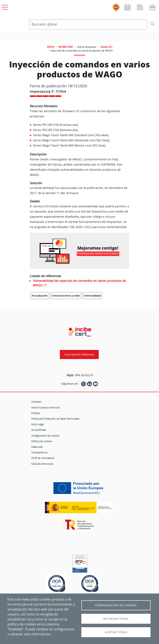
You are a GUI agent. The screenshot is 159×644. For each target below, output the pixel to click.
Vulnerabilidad (92, 296)
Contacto (36, 402)
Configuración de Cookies (116, 605)
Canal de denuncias (42, 464)
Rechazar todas (116, 619)
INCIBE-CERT (66, 47)
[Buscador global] (88, 24)
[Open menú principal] (4, 6)
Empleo (36, 413)
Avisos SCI (106, 47)
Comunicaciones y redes (66, 296)
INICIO (51, 47)
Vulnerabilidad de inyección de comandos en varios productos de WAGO (79, 283)
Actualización (40, 296)
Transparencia (39, 452)
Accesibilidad (39, 430)
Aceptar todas (116, 632)
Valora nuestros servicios (46, 407)
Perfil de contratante (43, 458)
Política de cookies (42, 441)
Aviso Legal (37, 424)
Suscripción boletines (79, 354)
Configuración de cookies (45, 436)
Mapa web (37, 447)
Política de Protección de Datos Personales (55, 419)
